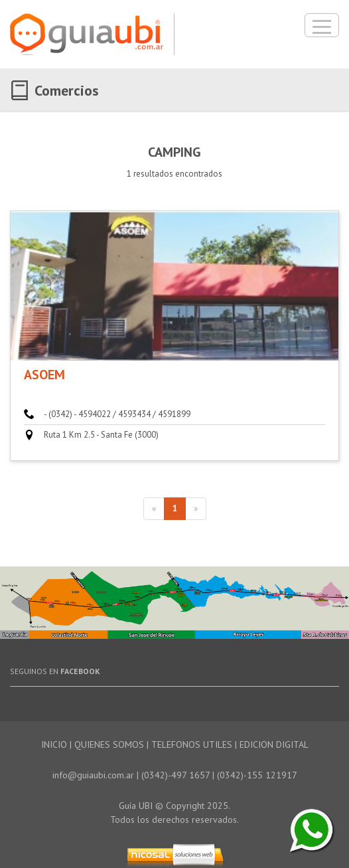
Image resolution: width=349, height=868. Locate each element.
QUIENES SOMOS (109, 744)
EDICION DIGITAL (274, 744)
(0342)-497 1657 (175, 775)
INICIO (54, 744)
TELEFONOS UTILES (192, 744)
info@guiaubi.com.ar (93, 775)
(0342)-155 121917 (257, 775)
